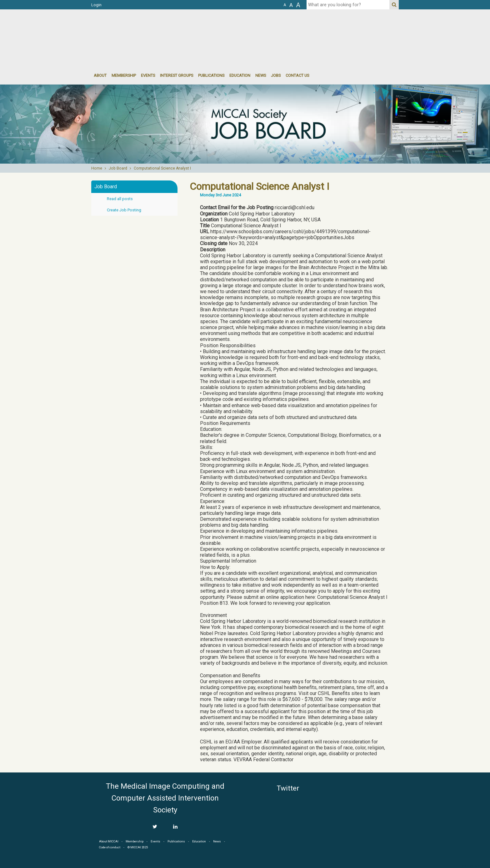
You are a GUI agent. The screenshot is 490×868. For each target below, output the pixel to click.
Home (97, 168)
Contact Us (297, 75)
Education (240, 75)
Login (96, 5)
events (148, 75)
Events (155, 841)
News (261, 75)
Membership (124, 75)
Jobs (276, 75)
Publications (211, 75)
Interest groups (177, 75)
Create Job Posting (124, 210)
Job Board (118, 168)
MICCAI (371, 810)
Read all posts (120, 199)
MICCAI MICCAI (142, 28)
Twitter (288, 788)
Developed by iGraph (474, 866)
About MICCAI (109, 841)
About (100, 75)
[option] (245, 124)
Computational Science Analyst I (162, 168)
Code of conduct (110, 847)
